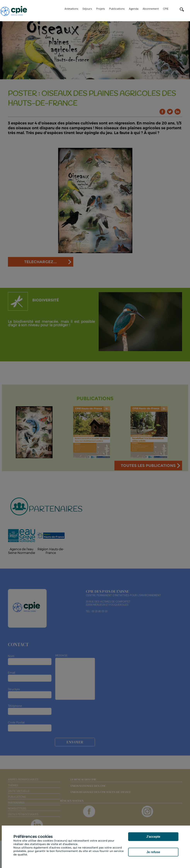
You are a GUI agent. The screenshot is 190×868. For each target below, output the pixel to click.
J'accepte (153, 837)
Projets (101, 9)
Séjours (87, 9)
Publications (117, 9)
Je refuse (153, 852)
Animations (71, 9)
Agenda (134, 9)
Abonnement (151, 9)
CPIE (166, 9)
